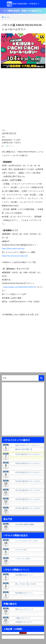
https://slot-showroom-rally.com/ (15, 256)
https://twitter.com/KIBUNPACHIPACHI (20, 287)
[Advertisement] (23, 99)
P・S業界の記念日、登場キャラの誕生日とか (23, 11)
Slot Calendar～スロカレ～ (23, 4)
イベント (10, 146)
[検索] (41, 378)
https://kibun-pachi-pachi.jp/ (13, 248)
